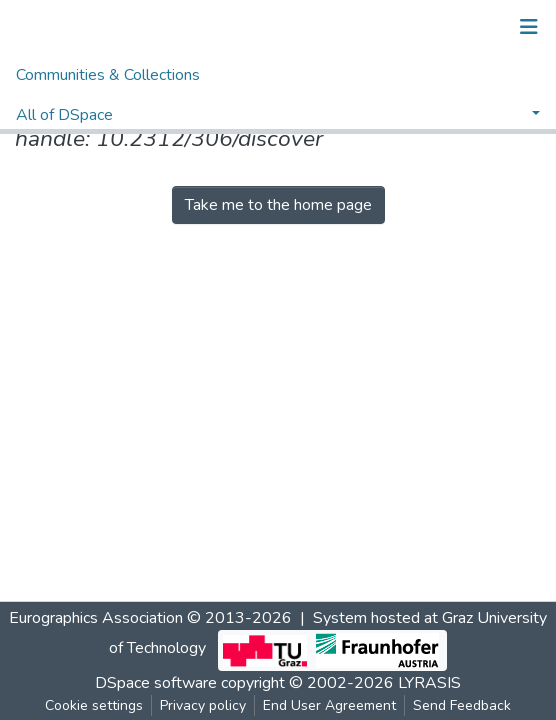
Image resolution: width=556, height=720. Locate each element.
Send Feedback (462, 705)
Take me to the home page (278, 205)
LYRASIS (429, 683)
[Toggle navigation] (529, 27)
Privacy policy (203, 705)
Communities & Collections (108, 75)
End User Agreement (329, 705)
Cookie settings (94, 705)
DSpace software (156, 683)
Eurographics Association (96, 618)
